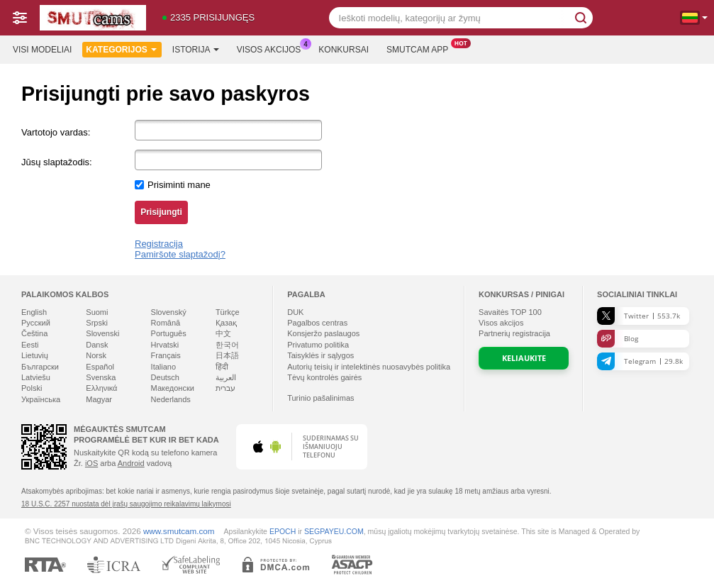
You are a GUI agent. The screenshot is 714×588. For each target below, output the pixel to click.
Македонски (173, 388)
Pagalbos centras (317, 323)
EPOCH (283, 531)
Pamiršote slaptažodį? (180, 254)
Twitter (638, 316)
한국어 (227, 345)
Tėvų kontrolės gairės (324, 377)
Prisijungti (161, 212)
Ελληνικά (101, 388)
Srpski (97, 323)
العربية (226, 377)
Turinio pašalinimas (320, 398)
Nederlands (171, 399)
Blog (618, 339)
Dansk (97, 345)
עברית (225, 388)
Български (40, 367)
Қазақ (226, 323)
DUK (295, 312)
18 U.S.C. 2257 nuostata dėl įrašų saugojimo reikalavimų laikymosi (126, 504)
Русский (36, 323)
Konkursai (344, 50)
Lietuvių (35, 355)
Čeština (34, 333)
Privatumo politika (318, 345)
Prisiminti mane (179, 185)
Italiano (163, 367)
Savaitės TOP (510, 312)
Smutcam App (421, 48)
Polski (32, 388)
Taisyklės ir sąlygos (320, 355)
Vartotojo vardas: (56, 132)
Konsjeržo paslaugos (323, 333)
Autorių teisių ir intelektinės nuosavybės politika (369, 367)
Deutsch (165, 377)
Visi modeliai (42, 50)
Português (169, 333)
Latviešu (36, 377)
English (34, 312)
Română (166, 323)
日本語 (227, 355)
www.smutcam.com (179, 531)
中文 (223, 333)
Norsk (96, 355)
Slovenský (169, 312)
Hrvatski (165, 345)
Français (166, 355)
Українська (41, 399)
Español (100, 367)
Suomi (97, 312)
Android (131, 463)
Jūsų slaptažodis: (57, 162)
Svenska (101, 377)
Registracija (159, 244)
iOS (91, 463)
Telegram (640, 361)
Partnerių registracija (514, 333)
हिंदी (222, 367)
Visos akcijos (273, 48)
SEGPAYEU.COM (334, 531)
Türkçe (228, 312)
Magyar (99, 399)
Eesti (30, 345)
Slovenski (102, 333)
